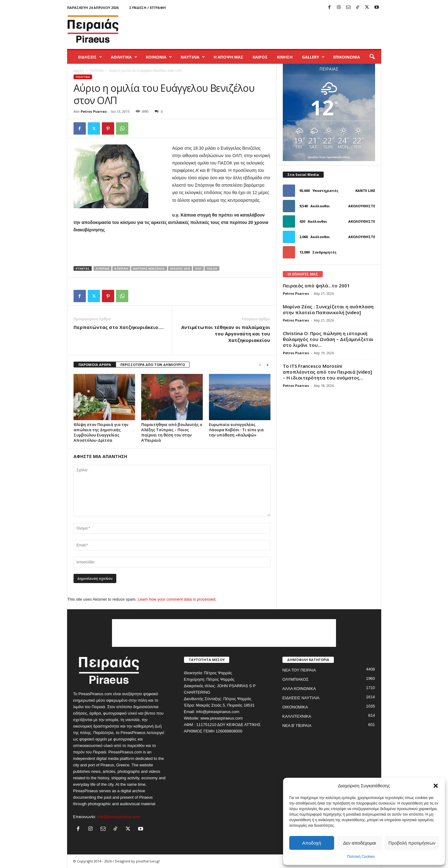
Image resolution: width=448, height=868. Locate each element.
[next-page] (267, 365)
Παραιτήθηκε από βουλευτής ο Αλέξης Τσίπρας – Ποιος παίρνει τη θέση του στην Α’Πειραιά (172, 432)
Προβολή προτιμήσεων (412, 843)
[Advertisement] (269, 29)
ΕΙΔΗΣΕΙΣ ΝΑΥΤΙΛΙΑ (301, 698)
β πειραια (121, 268)
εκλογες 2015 (180, 268)
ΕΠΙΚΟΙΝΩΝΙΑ (347, 57)
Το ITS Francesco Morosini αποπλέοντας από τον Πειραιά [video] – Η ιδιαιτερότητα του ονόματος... (327, 372)
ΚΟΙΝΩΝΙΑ (159, 57)
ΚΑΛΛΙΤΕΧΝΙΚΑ (297, 716)
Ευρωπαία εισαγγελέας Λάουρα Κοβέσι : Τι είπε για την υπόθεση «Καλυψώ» (236, 430)
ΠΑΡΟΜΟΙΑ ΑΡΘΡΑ (95, 365)
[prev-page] (260, 365)
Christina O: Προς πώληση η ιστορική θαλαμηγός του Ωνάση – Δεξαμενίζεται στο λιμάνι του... (328, 339)
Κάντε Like (365, 191)
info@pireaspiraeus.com (118, 817)
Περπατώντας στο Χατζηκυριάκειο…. (119, 327)
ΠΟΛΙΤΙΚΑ (96, 71)
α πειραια (102, 268)
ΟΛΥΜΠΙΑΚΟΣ (296, 679)
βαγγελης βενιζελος (149, 268)
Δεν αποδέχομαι (360, 843)
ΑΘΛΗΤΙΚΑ (124, 57)
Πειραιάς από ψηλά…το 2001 (316, 286)
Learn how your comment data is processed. (177, 599)
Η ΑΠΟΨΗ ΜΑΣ (228, 57)
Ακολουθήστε (362, 206)
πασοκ (212, 268)
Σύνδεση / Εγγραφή (148, 8)
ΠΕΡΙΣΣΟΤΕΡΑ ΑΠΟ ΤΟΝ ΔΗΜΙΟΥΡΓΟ (153, 365)
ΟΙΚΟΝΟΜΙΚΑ (295, 707)
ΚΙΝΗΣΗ (285, 57)
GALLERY (313, 57)
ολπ (198, 268)
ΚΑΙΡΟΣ (260, 57)
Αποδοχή (312, 843)
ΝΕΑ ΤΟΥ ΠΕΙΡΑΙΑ (299, 670)
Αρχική (79, 71)
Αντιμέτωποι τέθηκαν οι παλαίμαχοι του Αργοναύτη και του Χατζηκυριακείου (226, 334)
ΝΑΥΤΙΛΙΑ (193, 57)
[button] (436, 786)
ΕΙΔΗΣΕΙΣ (90, 57)
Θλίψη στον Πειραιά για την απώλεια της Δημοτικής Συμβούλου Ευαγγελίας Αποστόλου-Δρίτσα (101, 432)
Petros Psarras (94, 111)
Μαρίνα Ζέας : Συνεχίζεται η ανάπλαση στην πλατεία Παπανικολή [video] (328, 309)
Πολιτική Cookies (361, 857)
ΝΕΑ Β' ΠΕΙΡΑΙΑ (297, 726)
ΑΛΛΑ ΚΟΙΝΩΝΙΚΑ (299, 689)
